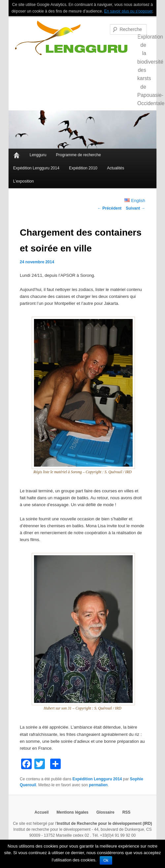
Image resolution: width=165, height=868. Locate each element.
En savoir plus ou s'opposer (128, 11)
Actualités (115, 168)
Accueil (16, 155)
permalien (98, 785)
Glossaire (105, 812)
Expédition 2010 (83, 168)
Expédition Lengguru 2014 (36, 168)
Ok (106, 860)
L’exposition (24, 181)
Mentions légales (72, 812)
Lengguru (38, 155)
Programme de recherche (79, 155)
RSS (127, 812)
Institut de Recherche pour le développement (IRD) (104, 824)
